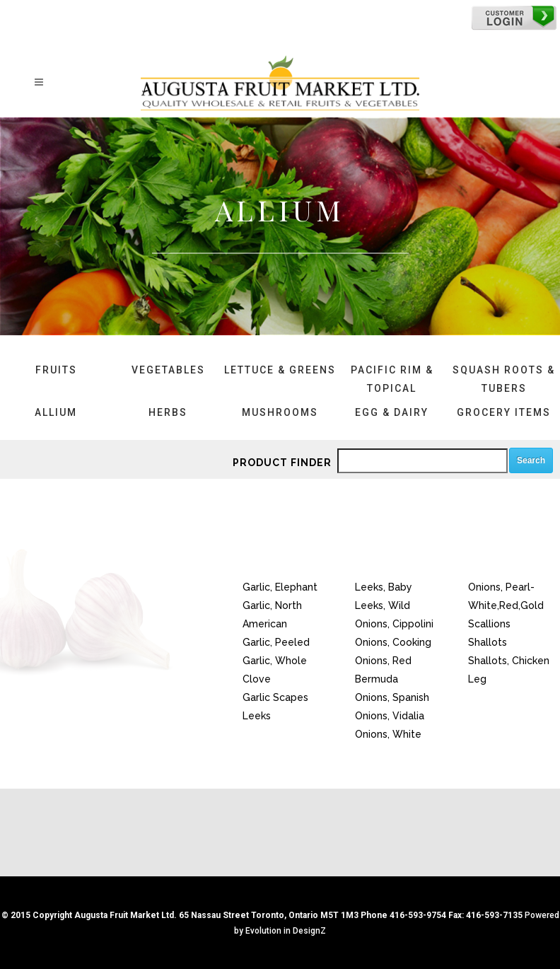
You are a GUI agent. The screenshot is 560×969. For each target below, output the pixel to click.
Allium (56, 412)
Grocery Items (504, 412)
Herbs (168, 412)
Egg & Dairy (392, 412)
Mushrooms (280, 412)
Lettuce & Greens (280, 370)
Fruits (56, 370)
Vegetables (168, 370)
